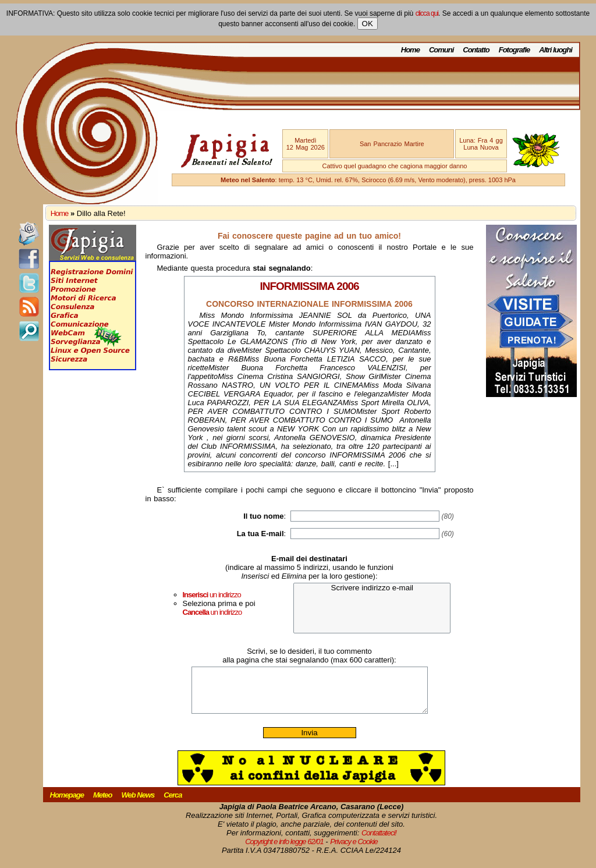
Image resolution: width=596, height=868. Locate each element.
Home (410, 50)
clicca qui (427, 13)
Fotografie (515, 50)
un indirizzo (212, 595)
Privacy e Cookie (354, 850)
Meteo (103, 804)
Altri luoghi (556, 50)
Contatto (476, 50)
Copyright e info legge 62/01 (284, 850)
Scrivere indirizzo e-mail (372, 588)
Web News (138, 804)
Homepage (67, 804)
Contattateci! (379, 842)
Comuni (441, 50)
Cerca (173, 804)
